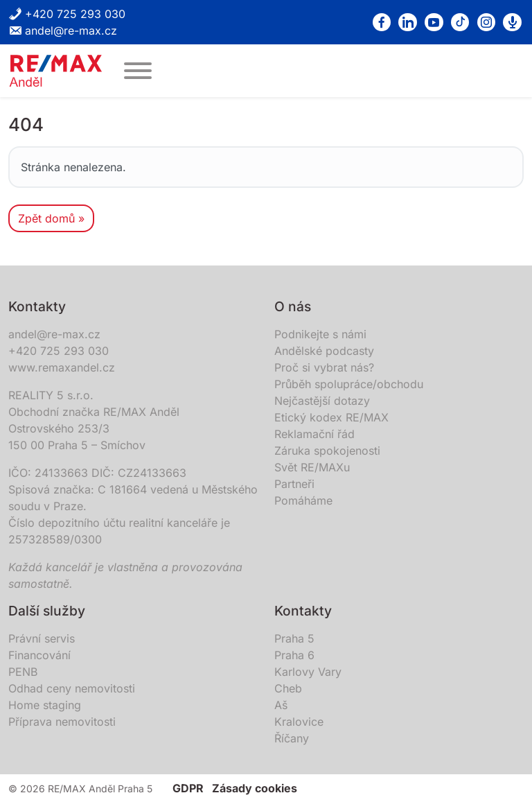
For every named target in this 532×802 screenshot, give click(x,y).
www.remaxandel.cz (62, 367)
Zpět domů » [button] (51, 218)
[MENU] (138, 71)
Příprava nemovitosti (62, 722)
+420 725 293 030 (67, 14)
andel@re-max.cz (63, 30)
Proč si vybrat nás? (324, 367)
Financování (39, 655)
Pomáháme (303, 500)
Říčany (292, 738)
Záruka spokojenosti (327, 451)
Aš (281, 705)
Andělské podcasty (324, 351)
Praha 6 (294, 655)
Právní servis (42, 638)
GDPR (188, 788)
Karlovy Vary (308, 672)
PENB (23, 672)
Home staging (45, 705)
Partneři (294, 484)
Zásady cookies (255, 788)
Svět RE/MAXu (312, 467)
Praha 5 (294, 638)
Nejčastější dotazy (322, 401)
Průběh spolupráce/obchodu (349, 384)
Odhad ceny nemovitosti (72, 688)
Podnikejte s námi (320, 334)
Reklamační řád (314, 434)
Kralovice (299, 722)
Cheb (288, 688)
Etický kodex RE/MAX (331, 417)
